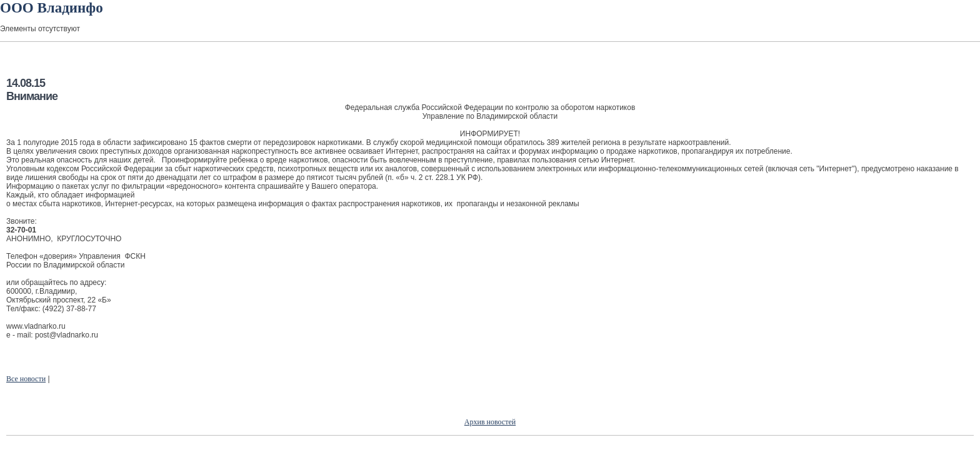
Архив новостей (490, 422)
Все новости (26, 379)
